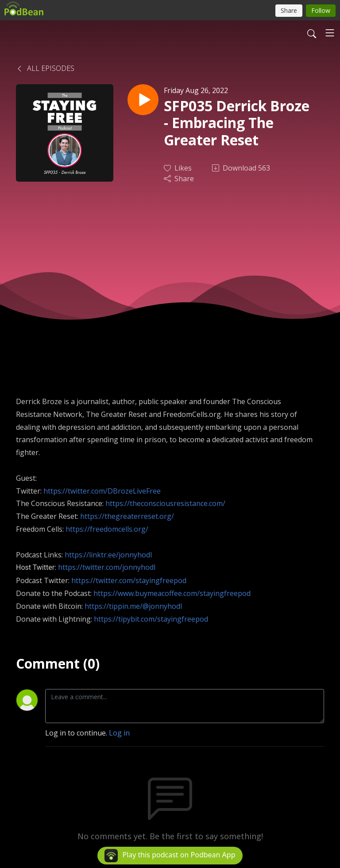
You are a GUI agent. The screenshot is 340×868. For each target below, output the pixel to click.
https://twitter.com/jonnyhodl (107, 567)
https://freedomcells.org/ (107, 529)
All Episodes (45, 68)
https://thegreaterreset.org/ (127, 516)
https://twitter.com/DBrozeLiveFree (102, 491)
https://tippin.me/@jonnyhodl (133, 606)
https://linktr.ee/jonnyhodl (108, 555)
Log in (119, 733)
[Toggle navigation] (330, 33)
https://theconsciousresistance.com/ (165, 503)
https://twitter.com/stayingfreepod (129, 580)
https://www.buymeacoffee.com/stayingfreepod (172, 593)
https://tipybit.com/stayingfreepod (151, 619)
